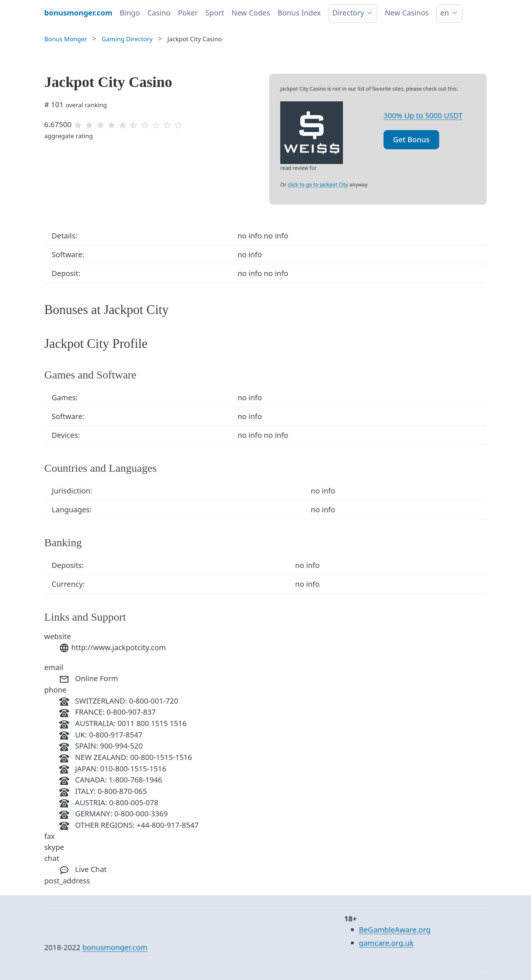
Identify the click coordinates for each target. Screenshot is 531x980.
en (445, 13)
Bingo (130, 13)
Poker (188, 13)
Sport (215, 13)
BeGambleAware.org (395, 930)
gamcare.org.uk (386, 943)
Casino (159, 13)
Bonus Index (299, 13)
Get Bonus (411, 139)
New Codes (251, 13)
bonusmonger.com (115, 947)
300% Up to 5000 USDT (423, 116)
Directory (348, 13)
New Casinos (407, 13)
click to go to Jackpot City (318, 184)
